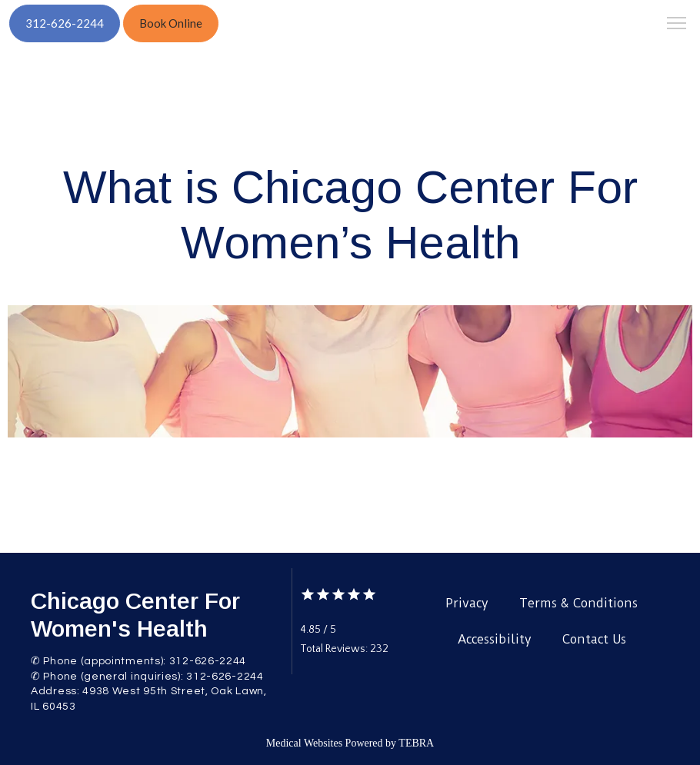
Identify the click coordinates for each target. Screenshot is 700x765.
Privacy (467, 603)
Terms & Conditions (578, 603)
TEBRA (416, 743)
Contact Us (594, 639)
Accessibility (495, 639)
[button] (677, 25)
